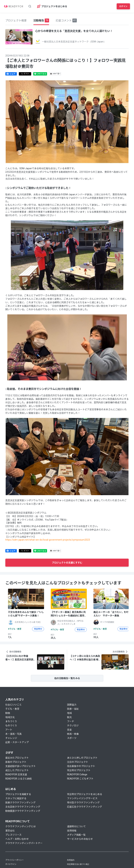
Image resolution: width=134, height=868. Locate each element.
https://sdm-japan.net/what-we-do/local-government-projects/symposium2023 (48, 540)
